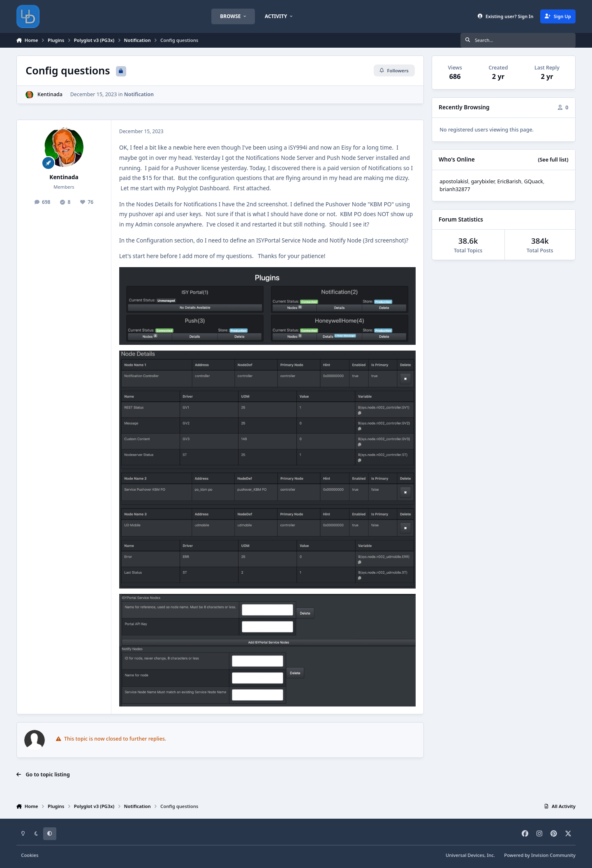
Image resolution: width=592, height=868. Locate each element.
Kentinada (50, 94)
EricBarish (509, 181)
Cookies (30, 855)
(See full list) (553, 160)
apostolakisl (454, 181)
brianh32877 (455, 189)
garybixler (483, 181)
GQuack (534, 181)
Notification (139, 94)
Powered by (540, 855)
